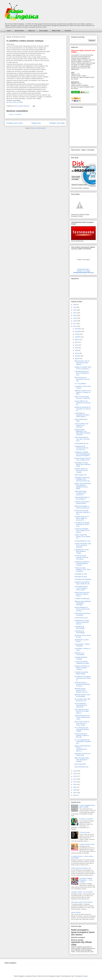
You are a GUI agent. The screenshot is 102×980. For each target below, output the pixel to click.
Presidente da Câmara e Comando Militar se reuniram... (82, 563)
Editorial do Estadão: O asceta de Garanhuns (82, 507)
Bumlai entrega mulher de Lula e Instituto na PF (83, 459)
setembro (78, 337)
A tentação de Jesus (81, 574)
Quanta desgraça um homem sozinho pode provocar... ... (82, 609)
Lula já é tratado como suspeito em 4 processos (82, 425)
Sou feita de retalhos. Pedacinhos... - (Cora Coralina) (86, 880)
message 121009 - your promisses (82, 892)
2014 (75, 774)
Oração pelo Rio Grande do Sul (81, 868)
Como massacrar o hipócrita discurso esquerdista (81, 705)
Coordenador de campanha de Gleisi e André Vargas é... (82, 415)
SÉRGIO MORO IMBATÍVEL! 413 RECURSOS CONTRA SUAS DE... (82, 432)
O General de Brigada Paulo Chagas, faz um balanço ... (82, 530)
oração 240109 (76, 912)
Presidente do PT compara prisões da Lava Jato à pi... (81, 448)
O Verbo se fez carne (81, 618)
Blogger (85, 976)
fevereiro (78, 356)
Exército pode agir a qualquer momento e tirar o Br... (82, 735)
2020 (75, 315)
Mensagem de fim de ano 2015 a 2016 (82, 754)
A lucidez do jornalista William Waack (81, 673)
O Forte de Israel (85, 832)
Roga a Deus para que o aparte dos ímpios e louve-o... (82, 594)
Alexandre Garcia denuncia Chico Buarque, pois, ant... (82, 690)
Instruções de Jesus (81, 577)
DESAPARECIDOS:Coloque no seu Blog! (83, 270)
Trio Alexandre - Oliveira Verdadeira (82, 645)
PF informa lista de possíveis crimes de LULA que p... (81, 557)
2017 (75, 324)
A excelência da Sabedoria (83, 579)
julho (77, 342)
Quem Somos (19, 31)
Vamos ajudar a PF (81, 475)
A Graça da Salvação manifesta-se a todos (82, 662)
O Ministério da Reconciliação (80, 627)
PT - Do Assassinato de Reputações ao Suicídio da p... (83, 742)
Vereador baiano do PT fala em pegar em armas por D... (82, 518)
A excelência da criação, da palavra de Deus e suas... (82, 524)
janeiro (77, 359)
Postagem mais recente (15, 123)
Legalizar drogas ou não (87, 844)
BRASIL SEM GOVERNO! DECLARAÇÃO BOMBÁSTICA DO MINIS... (83, 486)
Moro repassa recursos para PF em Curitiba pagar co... (82, 711)
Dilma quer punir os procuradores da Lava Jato (82, 379)
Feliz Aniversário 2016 (81, 767)
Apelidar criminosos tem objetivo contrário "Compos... (82, 668)
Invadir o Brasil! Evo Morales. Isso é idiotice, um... (83, 537)
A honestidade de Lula (82, 443)
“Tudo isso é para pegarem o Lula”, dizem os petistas (83, 570)
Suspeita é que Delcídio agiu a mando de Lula (82, 583)
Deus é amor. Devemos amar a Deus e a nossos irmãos (82, 723)
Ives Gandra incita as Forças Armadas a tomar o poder (81, 588)
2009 (75, 787)
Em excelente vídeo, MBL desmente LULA (83, 700)
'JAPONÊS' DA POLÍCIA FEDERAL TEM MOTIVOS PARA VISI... (83, 479)
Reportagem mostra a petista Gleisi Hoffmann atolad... (83, 464)
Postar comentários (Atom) (38, 128)
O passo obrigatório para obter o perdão (87, 806)
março (77, 353)
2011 (75, 782)
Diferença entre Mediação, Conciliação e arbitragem (83, 603)
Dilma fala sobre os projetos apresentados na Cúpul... (82, 684)
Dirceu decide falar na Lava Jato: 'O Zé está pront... (82, 439)
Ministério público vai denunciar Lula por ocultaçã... (81, 470)
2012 (75, 779)
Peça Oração (43, 31)
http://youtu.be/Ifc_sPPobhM (14, 102)
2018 (75, 321)
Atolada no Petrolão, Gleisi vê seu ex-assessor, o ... (83, 368)
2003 (75, 795)
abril (76, 350)
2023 (75, 307)
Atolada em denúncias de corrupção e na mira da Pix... (83, 409)
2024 (75, 305)
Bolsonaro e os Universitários (80, 654)
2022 (75, 310)
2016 (75, 326)
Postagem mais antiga (57, 123)
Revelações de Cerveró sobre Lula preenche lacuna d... (82, 622)
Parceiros (68, 31)
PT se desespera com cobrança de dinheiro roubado (82, 729)
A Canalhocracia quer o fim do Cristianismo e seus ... (82, 373)
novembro (78, 331)
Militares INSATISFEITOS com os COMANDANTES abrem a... (83, 748)
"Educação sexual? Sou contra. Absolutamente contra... (82, 717)
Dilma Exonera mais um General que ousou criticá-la (82, 363)
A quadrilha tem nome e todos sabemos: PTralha (82, 551)
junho (77, 345)
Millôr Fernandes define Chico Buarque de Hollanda (82, 760)
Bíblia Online (56, 31)
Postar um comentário (15, 114)
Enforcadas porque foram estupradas (82, 614)
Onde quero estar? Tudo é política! (82, 902)
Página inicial (36, 123)
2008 (75, 790)
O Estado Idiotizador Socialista (81, 658)
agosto (77, 340)
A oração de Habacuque (82, 599)
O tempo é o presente (86, 819)
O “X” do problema (80, 384)
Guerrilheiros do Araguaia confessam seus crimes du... (83, 678)
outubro (77, 334)
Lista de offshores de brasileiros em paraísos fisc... (83, 403)
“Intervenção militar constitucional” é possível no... (81, 493)
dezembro (78, 329)
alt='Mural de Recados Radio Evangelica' (83, 127)
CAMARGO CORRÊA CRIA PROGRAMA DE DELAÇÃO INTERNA (82, 454)
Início (9, 31)
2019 (75, 318)
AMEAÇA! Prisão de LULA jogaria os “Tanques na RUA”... (83, 392)
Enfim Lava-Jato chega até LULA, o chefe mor (82, 398)
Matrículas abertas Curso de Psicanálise (82, 696)
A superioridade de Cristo (82, 541)
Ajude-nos (32, 31)
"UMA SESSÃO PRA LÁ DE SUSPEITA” (82, 498)
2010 (75, 784)
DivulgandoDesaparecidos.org (83, 272)
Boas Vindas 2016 (80, 764)
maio (77, 348)
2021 (75, 313)
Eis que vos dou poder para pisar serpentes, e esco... (82, 512)
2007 (75, 793)
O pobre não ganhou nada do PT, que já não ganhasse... (83, 545)
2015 (75, 771)
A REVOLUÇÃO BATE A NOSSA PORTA (82, 503)
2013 (75, 776)
